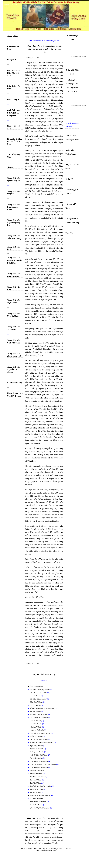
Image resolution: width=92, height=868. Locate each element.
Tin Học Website (36, 711)
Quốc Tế (69, 179)
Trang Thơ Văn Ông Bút (14, 193)
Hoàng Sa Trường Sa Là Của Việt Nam (15, 141)
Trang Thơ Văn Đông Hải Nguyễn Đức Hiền (15, 260)
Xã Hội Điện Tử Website (38, 802)
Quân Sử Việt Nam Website (39, 767)
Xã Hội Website (37, 799)
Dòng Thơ (11, 60)
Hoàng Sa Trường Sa (37, 730)
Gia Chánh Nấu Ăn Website (39, 718)
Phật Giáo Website (36, 758)
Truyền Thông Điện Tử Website (41, 786)
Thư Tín (69, 233)
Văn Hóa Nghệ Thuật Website (40, 796)
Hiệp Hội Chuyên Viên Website (40, 733)
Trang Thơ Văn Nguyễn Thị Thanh (14, 369)
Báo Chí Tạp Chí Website (38, 693)
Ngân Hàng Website (37, 746)
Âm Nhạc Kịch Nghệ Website (40, 690)
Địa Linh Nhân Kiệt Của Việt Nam (13, 73)
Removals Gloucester (37, 771)
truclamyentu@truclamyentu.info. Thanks (42, 843)
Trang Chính (13, 36)
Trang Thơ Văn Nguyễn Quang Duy (14, 223)
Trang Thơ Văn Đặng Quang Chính (14, 207)
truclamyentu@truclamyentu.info (46, 850)
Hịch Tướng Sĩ (13, 99)
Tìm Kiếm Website (36, 774)
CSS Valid (34, 848)
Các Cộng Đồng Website (38, 699)
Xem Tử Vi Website (37, 805)
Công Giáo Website (36, 702)
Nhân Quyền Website (37, 752)
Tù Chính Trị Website (37, 789)
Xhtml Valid (25, 848)
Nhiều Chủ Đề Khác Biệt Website (41, 743)
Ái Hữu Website (35, 687)
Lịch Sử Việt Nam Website (39, 739)
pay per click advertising (44, 674)
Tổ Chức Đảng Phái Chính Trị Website (43, 708)
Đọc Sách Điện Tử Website (39, 715)
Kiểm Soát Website (36, 736)
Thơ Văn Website (36, 783)
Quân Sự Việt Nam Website (39, 761)
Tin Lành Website (36, 780)
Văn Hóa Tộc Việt (15, 383)
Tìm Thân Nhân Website (38, 777)
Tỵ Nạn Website (35, 792)
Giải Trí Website (36, 721)
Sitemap (11, 167)
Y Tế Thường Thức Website (40, 808)
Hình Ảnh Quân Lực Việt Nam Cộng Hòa (14, 113)
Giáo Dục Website (36, 724)
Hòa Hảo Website (36, 727)
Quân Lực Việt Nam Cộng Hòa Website (43, 764)
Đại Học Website (36, 705)
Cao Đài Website (35, 696)
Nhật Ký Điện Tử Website (39, 755)
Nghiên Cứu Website (37, 749)
